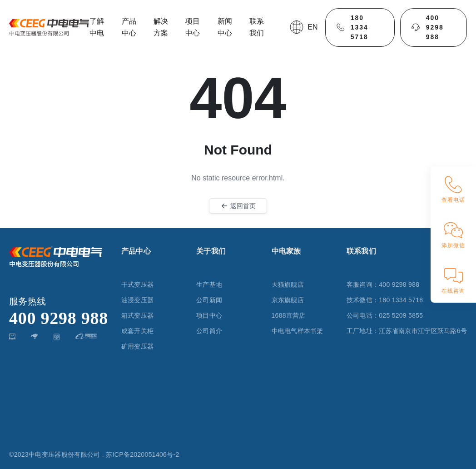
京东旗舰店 (288, 300)
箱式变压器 (137, 315)
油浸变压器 (137, 300)
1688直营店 (289, 315)
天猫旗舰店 (288, 284)
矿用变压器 (137, 346)
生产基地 (209, 284)
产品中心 (129, 27)
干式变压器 (137, 284)
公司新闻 (209, 300)
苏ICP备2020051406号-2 (142, 454)
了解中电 (97, 27)
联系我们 (257, 27)
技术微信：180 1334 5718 (385, 300)
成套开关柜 (137, 331)
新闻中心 (225, 27)
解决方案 (161, 27)
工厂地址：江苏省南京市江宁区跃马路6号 (407, 331)
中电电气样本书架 (297, 331)
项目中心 (193, 27)
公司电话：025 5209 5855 (385, 315)
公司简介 (209, 331)
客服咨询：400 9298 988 (383, 284)
